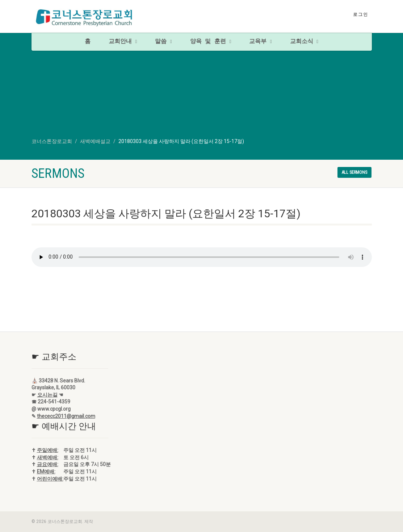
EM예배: (46, 472)
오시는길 (47, 395)
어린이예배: (50, 479)
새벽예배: (48, 457)
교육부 (260, 42)
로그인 (361, 14)
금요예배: (48, 464)
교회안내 (123, 42)
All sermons (354, 172)
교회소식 (304, 42)
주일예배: (48, 450)
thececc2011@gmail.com (66, 416)
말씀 (163, 42)
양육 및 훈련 (211, 42)
